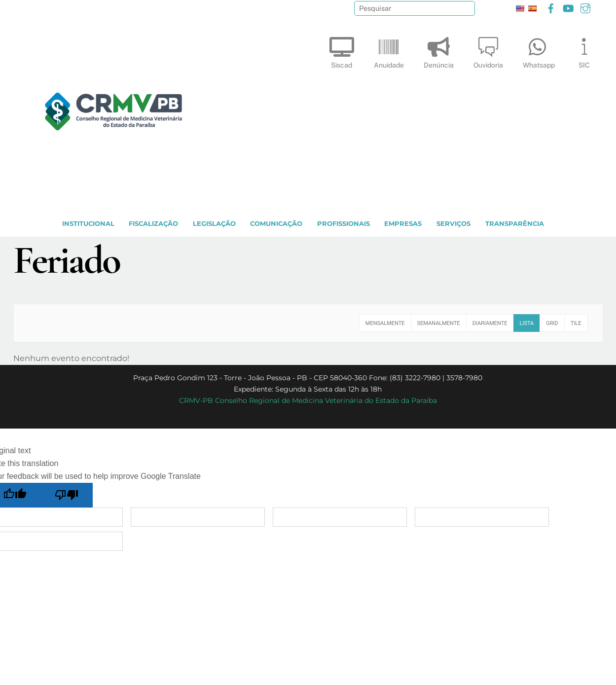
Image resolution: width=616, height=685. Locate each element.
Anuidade (389, 51)
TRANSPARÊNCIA (515, 224)
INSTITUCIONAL (88, 224)
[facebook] (551, 7)
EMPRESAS (403, 224)
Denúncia (439, 51)
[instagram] (585, 7)
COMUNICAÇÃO (276, 224)
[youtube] (568, 7)
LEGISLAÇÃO (214, 224)
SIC (584, 51)
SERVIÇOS (453, 224)
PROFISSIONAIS (344, 224)
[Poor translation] (67, 495)
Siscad (342, 51)
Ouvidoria (488, 51)
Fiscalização (153, 224)
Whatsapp (539, 51)
